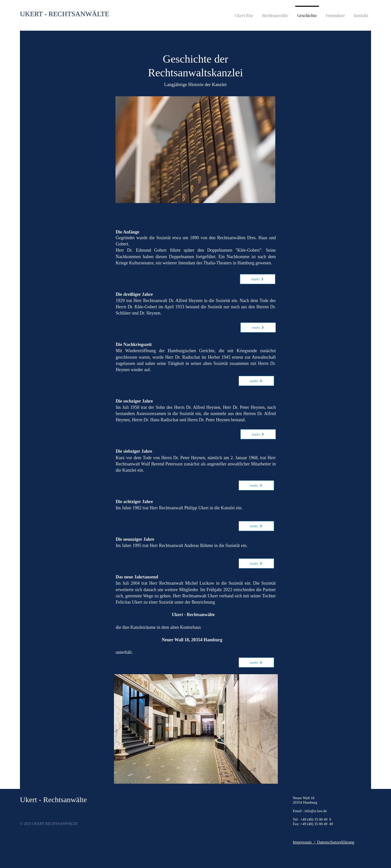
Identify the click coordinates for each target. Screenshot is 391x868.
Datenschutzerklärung (336, 842)
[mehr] (258, 327)
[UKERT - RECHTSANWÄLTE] (65, 14)
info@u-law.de (316, 811)
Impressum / (305, 842)
